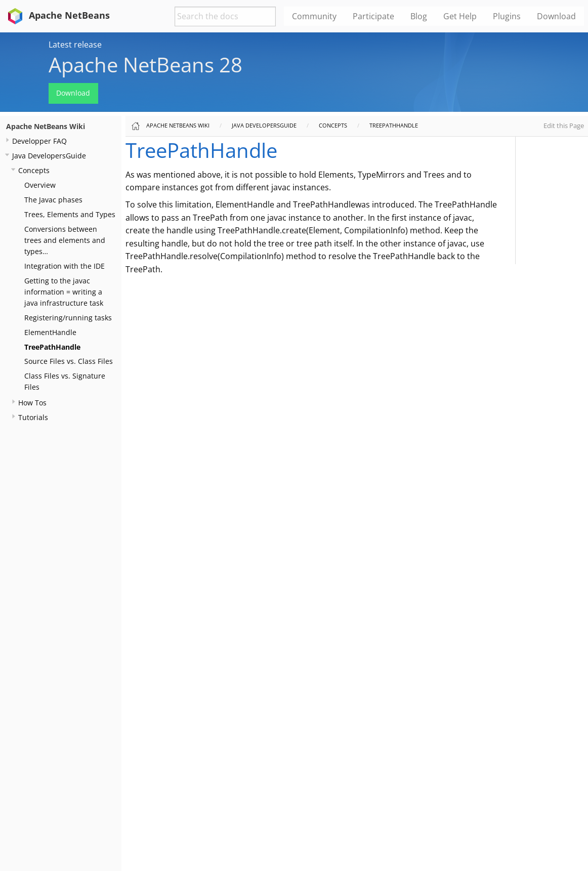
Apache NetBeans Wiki (46, 126)
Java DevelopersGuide (49, 156)
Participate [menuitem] (373, 16)
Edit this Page (564, 126)
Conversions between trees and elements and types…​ (65, 240)
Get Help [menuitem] (460, 16)
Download (73, 93)
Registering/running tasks (68, 318)
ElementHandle (50, 332)
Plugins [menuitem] (507, 16)
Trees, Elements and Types (70, 214)
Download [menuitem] (556, 16)
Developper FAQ (39, 141)
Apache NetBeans (57, 15)
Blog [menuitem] (419, 16)
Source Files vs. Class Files (69, 361)
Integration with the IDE (65, 266)
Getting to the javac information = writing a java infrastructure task (64, 292)
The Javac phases (53, 200)
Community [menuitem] (314, 16)
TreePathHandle (52, 347)
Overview (40, 185)
